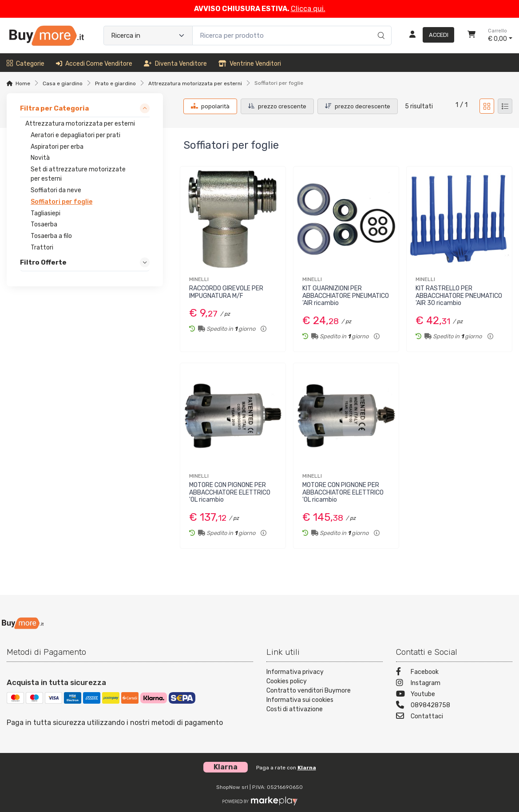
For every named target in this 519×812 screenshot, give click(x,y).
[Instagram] (454, 684)
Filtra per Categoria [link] (54, 108)
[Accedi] (428, 36)
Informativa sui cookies (300, 700)
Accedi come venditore (94, 64)
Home (23, 83)
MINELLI (199, 279)
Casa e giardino (63, 83)
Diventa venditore (175, 64)
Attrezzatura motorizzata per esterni (195, 83)
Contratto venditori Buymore (309, 691)
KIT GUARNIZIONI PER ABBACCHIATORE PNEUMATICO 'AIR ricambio (346, 296)
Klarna (307, 768)
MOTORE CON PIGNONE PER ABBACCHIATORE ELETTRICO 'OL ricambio (230, 493)
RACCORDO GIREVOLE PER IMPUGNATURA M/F (226, 292)
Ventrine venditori (250, 64)
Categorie (26, 64)
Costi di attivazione (295, 709)
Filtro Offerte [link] (43, 262)
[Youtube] (454, 695)
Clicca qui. (308, 9)
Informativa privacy (295, 672)
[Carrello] (471, 36)
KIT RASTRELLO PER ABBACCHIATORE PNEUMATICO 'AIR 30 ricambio (459, 296)
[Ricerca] (380, 26)
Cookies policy (287, 681)
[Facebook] (454, 673)
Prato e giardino (115, 83)
